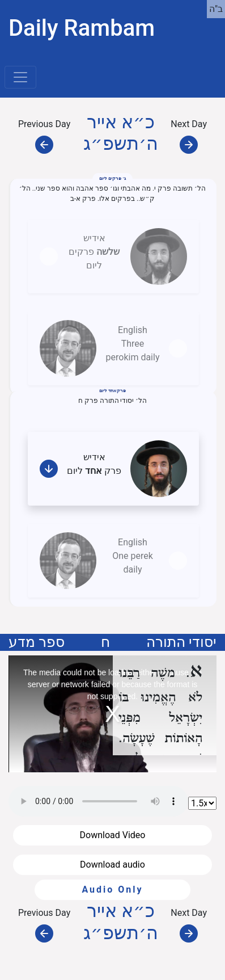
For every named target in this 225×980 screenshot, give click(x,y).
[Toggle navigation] (20, 77)
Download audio (112, 865)
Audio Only (112, 889)
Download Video (113, 835)
